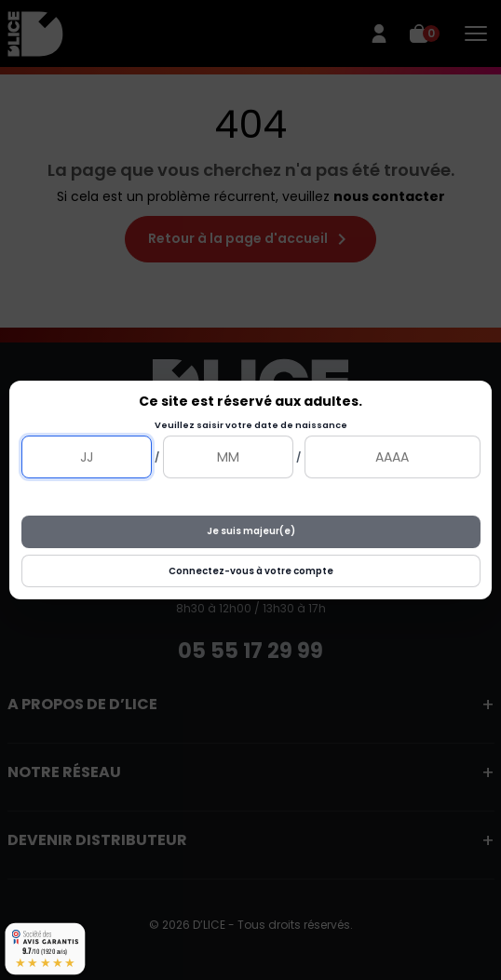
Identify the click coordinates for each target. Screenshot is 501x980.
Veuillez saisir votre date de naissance (251, 425)
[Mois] (228, 457)
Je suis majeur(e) (251, 531)
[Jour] (87, 457)
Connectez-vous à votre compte (251, 571)
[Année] (393, 457)
